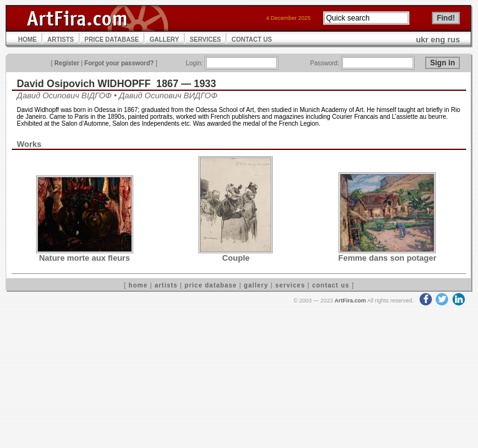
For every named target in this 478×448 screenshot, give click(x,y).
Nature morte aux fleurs (85, 258)
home (138, 285)
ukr (422, 40)
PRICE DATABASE (112, 40)
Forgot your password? (119, 63)
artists (166, 285)
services (290, 285)
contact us (330, 285)
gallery (256, 285)
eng (438, 40)
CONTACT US (252, 40)
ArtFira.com (350, 301)
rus (454, 40)
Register (67, 63)
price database (211, 285)
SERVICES (205, 40)
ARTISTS (61, 40)
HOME (27, 40)
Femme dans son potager (387, 258)
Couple (236, 258)
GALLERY (164, 40)
